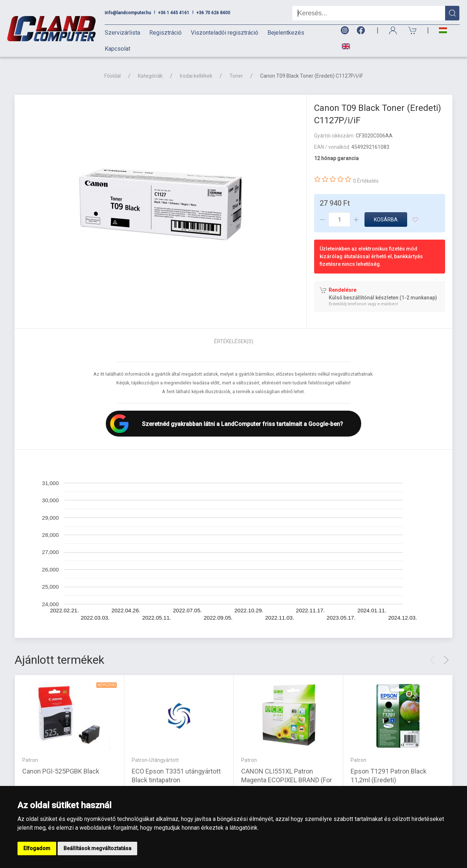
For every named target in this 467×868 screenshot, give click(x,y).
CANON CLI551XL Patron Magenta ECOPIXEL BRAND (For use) (287, 780)
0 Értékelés (366, 181)
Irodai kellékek (196, 76)
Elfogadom (37, 848)
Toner (236, 76)
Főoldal (113, 76)
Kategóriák (150, 76)
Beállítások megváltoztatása (97, 848)
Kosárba (386, 220)
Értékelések (234, 341)
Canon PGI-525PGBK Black (61, 771)
